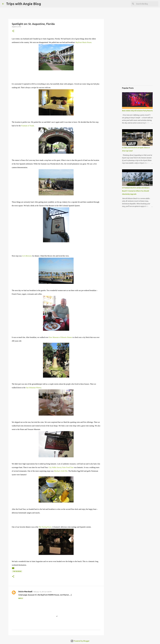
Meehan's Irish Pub (61, 471)
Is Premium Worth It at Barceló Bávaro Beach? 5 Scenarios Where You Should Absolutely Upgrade (136, 191)
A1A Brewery (27, 256)
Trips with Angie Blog (24, 4)
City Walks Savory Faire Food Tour (61, 467)
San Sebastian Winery (34, 388)
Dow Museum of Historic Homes (60, 337)
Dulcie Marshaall (25, 592)
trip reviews (17, 571)
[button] (13, 31)
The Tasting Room (45, 527)
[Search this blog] (147, 4)
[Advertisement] (133, 72)
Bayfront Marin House (83, 42)
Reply (21, 598)
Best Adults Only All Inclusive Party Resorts (137, 111)
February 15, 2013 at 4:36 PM (42, 592)
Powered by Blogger (80, 641)
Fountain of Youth (28, 126)
